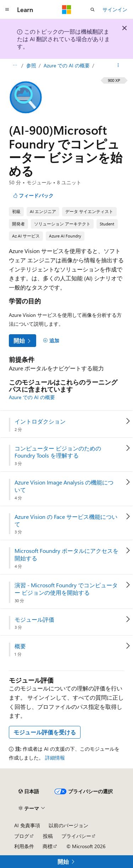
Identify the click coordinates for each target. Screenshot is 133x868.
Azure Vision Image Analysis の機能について (64, 486)
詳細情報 (55, 758)
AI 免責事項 (27, 825)
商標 (48, 846)
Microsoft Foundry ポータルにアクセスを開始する (66, 555)
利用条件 (24, 846)
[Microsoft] (67, 10)
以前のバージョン (68, 825)
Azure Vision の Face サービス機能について (66, 520)
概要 (20, 646)
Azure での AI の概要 (67, 65)
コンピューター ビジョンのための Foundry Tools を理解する (58, 452)
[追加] (51, 341)
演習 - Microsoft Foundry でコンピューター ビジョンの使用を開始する (66, 589)
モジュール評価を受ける (45, 732)
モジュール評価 (34, 620)
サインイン (115, 9)
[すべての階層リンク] (15, 66)
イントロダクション (40, 421)
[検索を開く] (93, 10)
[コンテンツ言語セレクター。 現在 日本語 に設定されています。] (29, 791)
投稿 (48, 836)
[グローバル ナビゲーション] (7, 10)
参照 (32, 65)
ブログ (22, 836)
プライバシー (76, 836)
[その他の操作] (118, 66)
